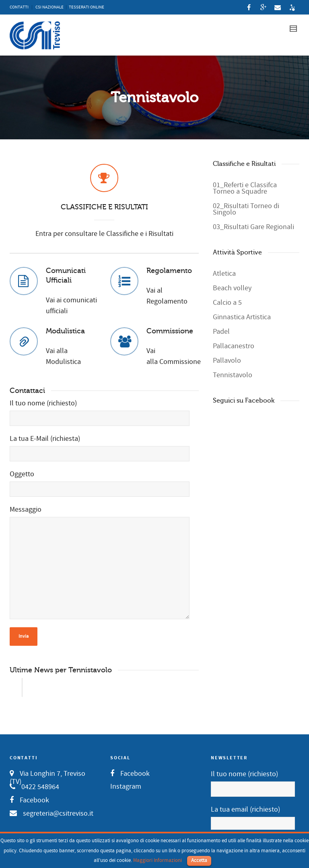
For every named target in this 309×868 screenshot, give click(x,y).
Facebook (34, 800)
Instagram (126, 786)
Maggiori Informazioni (158, 860)
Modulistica (65, 331)
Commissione (170, 331)
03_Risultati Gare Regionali (253, 227)
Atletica (224, 274)
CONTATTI (19, 7)
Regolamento (169, 271)
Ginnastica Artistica (242, 317)
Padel (221, 332)
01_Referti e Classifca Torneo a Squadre (245, 188)
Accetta (199, 860)
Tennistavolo (233, 375)
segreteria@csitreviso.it (58, 813)
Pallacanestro (234, 346)
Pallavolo (227, 361)
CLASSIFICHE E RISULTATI (104, 207)
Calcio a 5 (227, 303)
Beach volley (232, 288)
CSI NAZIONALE (49, 7)
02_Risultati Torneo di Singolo (246, 209)
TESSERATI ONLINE (87, 7)
